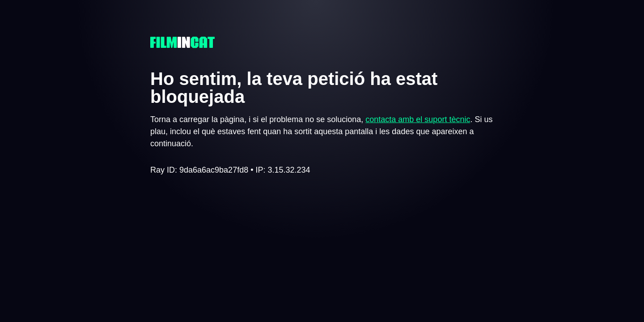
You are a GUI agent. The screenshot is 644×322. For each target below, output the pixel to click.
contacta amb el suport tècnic (418, 119)
